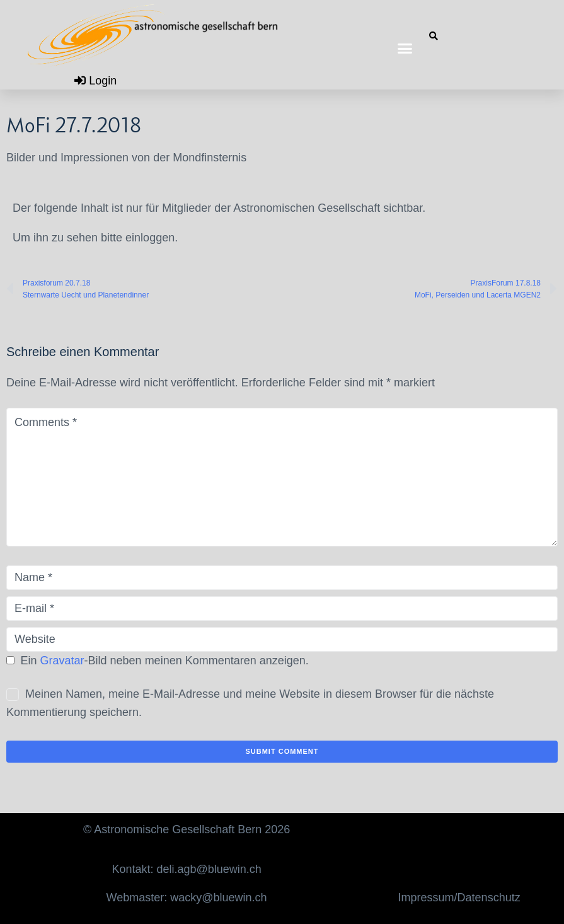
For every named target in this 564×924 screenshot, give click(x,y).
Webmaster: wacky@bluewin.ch (187, 898)
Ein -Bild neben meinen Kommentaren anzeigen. (165, 661)
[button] (405, 49)
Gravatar (62, 661)
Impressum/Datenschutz (459, 898)
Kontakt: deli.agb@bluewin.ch (186, 869)
